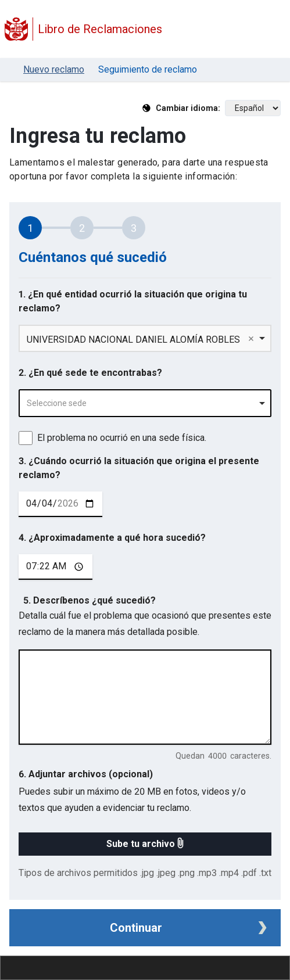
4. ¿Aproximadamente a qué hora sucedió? (112, 538)
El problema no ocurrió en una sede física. (122, 438)
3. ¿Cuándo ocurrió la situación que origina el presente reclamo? (139, 468)
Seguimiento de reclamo (148, 69)
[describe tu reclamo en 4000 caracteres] (145, 697)
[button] (145, 844)
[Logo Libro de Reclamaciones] (16, 29)
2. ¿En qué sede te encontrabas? (90, 373)
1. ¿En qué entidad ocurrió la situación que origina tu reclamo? (133, 301)
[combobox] (145, 403)
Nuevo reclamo (54, 69)
